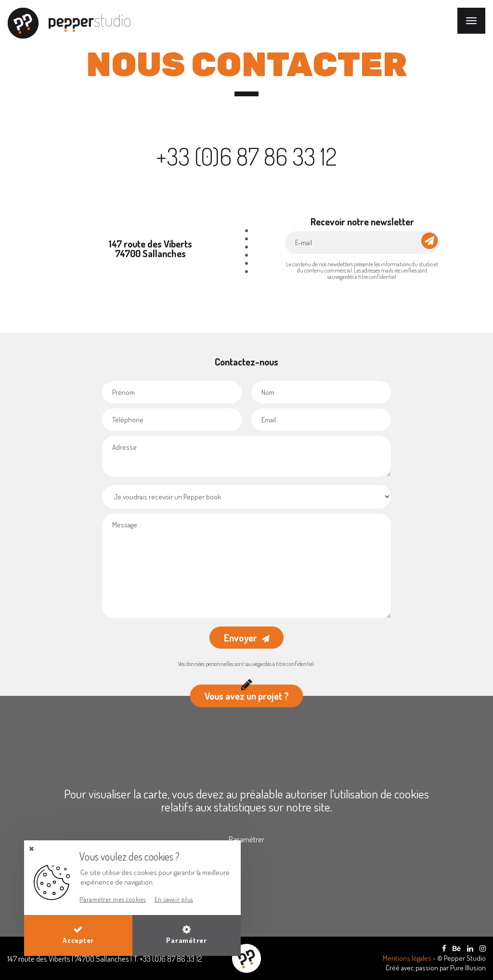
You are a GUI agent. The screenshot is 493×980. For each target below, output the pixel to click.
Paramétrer (246, 839)
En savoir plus (174, 899)
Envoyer (240, 638)
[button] (31, 849)
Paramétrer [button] (187, 935)
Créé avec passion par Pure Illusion (436, 968)
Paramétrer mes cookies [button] (113, 899)
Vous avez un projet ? (247, 693)
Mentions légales (408, 958)
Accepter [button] (78, 935)
